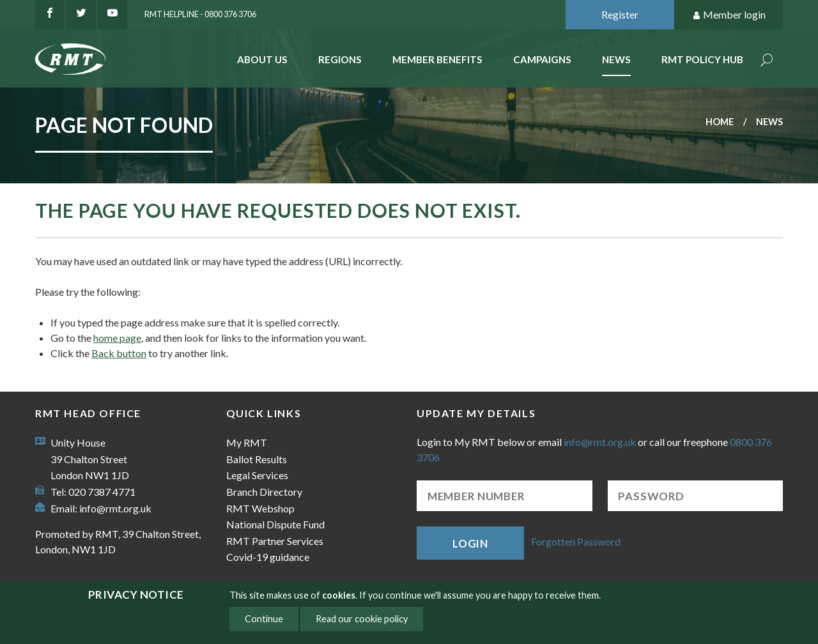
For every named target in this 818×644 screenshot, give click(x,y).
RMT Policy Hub (702, 59)
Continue (264, 619)
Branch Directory (264, 492)
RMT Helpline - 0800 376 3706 (200, 14)
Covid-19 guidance (268, 557)
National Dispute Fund (275, 524)
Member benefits (437, 59)
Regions (340, 59)
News (616, 59)
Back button (119, 353)
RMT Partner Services (275, 541)
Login (470, 543)
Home (720, 122)
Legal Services (257, 475)
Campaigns (542, 59)
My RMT (247, 442)
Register (620, 14)
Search (767, 61)
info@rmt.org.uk (115, 508)
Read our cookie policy (362, 619)
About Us (262, 59)
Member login (729, 15)
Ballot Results (257, 459)
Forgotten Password (576, 541)
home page (117, 338)
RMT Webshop (260, 508)
